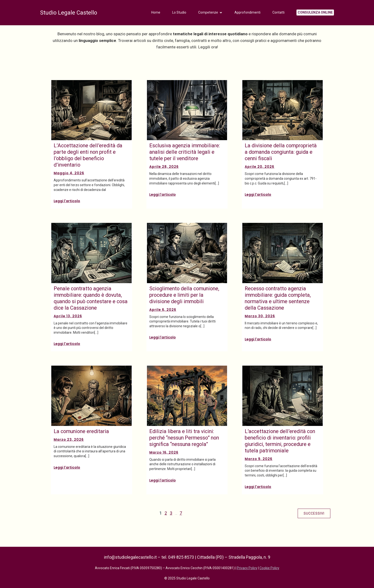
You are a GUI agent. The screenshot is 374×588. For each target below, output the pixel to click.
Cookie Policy (269, 568)
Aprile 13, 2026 (68, 316)
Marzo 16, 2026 (164, 452)
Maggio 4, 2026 (69, 173)
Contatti (278, 13)
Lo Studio (179, 13)
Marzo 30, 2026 (260, 316)
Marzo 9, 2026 (259, 459)
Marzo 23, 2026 (69, 440)
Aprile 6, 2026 (163, 310)
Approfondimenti (247, 13)
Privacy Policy (247, 568)
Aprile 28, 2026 (164, 167)
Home (156, 13)
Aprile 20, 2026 (260, 167)
